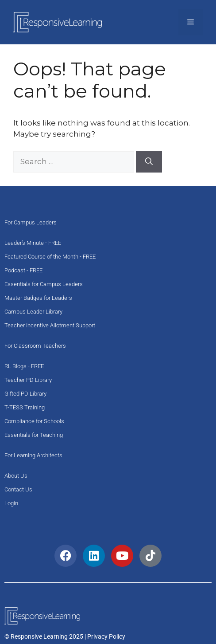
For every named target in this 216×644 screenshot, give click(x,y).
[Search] (149, 162)
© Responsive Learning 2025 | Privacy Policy (65, 636)
